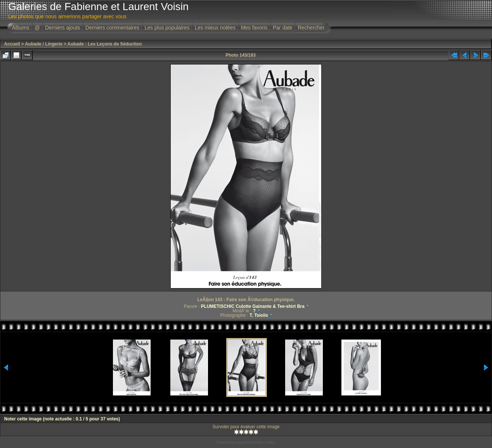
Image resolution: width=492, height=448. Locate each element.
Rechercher (311, 28)
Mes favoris (254, 28)
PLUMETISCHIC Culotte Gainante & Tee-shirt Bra (253, 306)
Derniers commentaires (112, 28)
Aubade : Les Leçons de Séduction (105, 44)
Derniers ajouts (63, 28)
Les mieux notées (215, 28)
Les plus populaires (167, 28)
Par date (283, 28)
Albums (21, 28)
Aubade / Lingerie (44, 44)
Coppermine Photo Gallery (255, 442)
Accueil (12, 44)
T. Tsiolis (259, 315)
